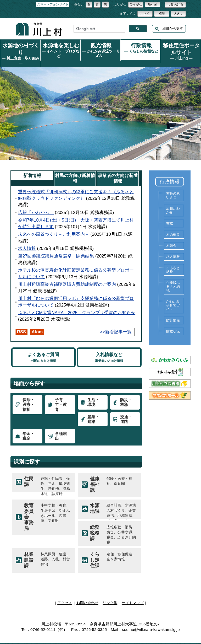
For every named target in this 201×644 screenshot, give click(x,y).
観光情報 (100, 49)
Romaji (153, 4)
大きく (178, 14)
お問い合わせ (88, 595)
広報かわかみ (173, 203)
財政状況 (173, 324)
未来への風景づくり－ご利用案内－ (54, 227)
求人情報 (27, 241)
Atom (37, 324)
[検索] (99, 29)
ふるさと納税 (173, 262)
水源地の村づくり (20, 47)
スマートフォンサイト (53, 4)
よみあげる (175, 4)
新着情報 (32, 168)
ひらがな (136, 4)
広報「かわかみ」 (36, 205)
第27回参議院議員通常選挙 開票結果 (56, 248)
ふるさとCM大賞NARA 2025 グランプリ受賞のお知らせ (77, 305)
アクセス (67, 595)
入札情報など (109, 350)
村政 (170, 216)
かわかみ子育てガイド (173, 298)
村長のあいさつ (173, 188)
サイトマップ (131, 595)
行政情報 (141, 47)
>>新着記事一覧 (116, 324)
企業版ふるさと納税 (173, 279)
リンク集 (109, 595)
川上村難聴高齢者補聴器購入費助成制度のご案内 (67, 277)
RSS (21, 324)
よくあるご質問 (43, 350)
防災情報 (173, 313)
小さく (145, 14)
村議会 (171, 238)
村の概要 (173, 227)
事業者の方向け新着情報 (118, 171)
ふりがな (120, 4)
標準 (162, 14)
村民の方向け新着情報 (75, 171)
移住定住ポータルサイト (181, 50)
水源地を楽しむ (60, 47)
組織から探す (169, 29)
